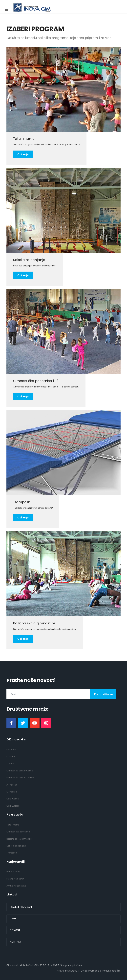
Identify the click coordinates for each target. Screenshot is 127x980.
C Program (12, 792)
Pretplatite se (103, 694)
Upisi (13, 919)
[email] (61, 694)
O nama (11, 757)
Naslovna (11, 750)
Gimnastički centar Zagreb (20, 778)
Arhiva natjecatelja (16, 886)
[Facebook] (11, 723)
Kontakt (16, 942)
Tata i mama (13, 825)
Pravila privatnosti (67, 971)
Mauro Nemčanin (15, 879)
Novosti (16, 930)
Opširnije (23, 154)
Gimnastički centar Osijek (20, 771)
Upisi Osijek (13, 799)
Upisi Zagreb (13, 806)
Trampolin (12, 853)
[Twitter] (23, 723)
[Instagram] (46, 723)
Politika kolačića (111, 971)
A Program (12, 785)
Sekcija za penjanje (16, 846)
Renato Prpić (13, 872)
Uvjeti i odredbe (90, 971)
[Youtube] (35, 723)
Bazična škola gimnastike (20, 839)
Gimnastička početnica (18, 832)
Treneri (10, 764)
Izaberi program (21, 907)
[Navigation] (6, 10)
